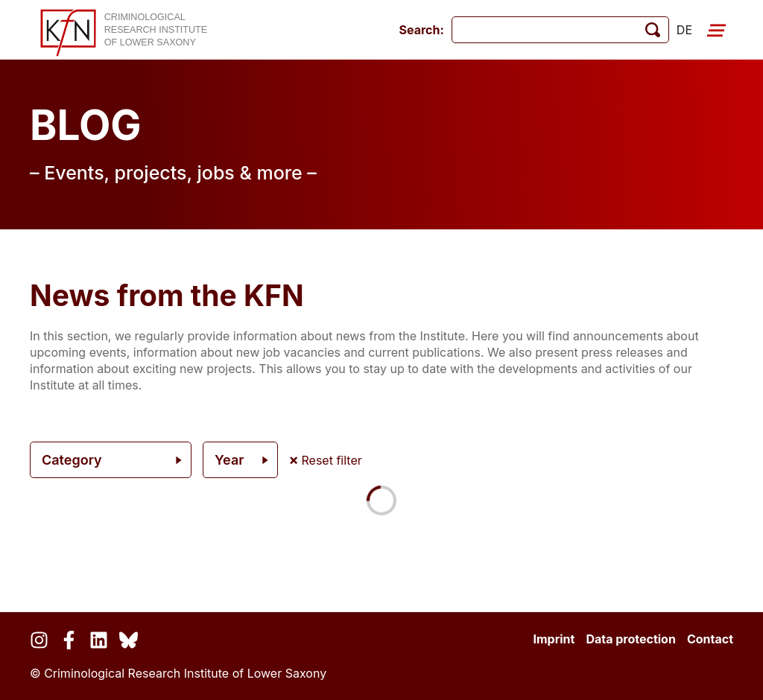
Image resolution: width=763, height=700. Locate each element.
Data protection (631, 639)
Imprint (554, 639)
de (684, 30)
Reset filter (326, 460)
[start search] (653, 30)
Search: (422, 30)
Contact (710, 639)
